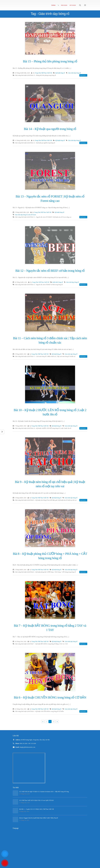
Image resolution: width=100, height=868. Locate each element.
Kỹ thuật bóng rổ (60, 73)
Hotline (53, 5)
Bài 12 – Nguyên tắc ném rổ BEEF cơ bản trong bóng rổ (50, 271)
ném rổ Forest (32, 215)
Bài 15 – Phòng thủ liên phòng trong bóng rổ (50, 61)
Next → (57, 722)
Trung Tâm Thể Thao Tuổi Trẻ (43, 73)
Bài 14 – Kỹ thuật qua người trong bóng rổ (50, 129)
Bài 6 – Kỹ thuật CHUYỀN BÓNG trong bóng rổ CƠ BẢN (50, 697)
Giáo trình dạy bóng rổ (74, 73)
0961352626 (64, 5)
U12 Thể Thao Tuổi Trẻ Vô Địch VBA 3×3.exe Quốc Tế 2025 (37, 800)
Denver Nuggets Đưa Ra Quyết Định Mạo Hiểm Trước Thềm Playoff (39, 818)
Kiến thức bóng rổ (58, 282)
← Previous (43, 722)
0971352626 (73, 5)
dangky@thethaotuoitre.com (27, 747)
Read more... (83, 75)
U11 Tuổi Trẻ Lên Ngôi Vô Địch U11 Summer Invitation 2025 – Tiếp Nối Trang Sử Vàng (44, 792)
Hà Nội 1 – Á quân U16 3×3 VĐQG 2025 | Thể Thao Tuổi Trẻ (37, 809)
